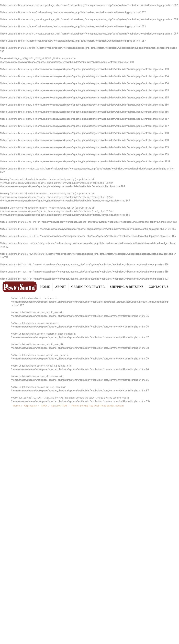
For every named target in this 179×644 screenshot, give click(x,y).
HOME (45, 287)
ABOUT (61, 287)
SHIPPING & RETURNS (127, 287)
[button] (174, 287)
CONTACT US (158, 287)
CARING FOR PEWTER (88, 287)
